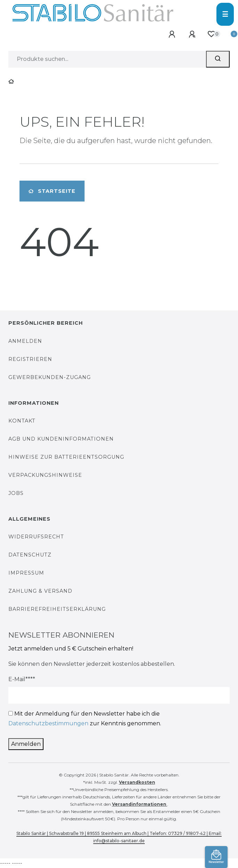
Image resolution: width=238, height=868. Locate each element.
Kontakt (22, 421)
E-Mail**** (22, 679)
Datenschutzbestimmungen (48, 723)
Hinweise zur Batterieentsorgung (66, 457)
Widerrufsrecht (36, 537)
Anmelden (25, 341)
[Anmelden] (173, 35)
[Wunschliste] (211, 34)
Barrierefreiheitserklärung (57, 609)
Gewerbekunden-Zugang (50, 377)
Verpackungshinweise (45, 475)
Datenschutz (30, 555)
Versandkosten (137, 782)
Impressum (26, 573)
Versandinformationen (140, 804)
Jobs (16, 493)
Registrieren (30, 359)
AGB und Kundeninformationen (61, 439)
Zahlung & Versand (40, 591)
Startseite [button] (52, 191)
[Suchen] (218, 59)
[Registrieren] (193, 35)
